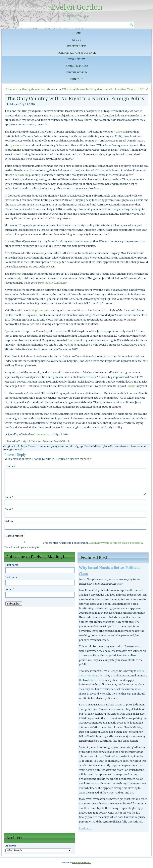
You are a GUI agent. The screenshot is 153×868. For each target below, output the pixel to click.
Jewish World (77, 72)
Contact (77, 79)
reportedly (22, 175)
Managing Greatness (81, 863)
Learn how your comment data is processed (116, 543)
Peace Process (76, 46)
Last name (11, 577)
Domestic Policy (77, 66)
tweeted (121, 132)
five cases (73, 340)
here (120, 584)
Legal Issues (76, 59)
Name (9, 497)
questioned (17, 145)
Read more (86, 828)
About (76, 40)
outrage (57, 262)
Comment (10, 466)
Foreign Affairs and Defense (35, 441)
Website (9, 521)
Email (9, 509)
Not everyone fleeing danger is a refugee (30, 89)
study (18, 278)
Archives (11, 846)
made (132, 386)
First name (12, 565)
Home (77, 33)
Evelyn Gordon (77, 7)
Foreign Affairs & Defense (77, 53)
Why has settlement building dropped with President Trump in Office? (105, 89)
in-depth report (39, 310)
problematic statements (52, 283)
